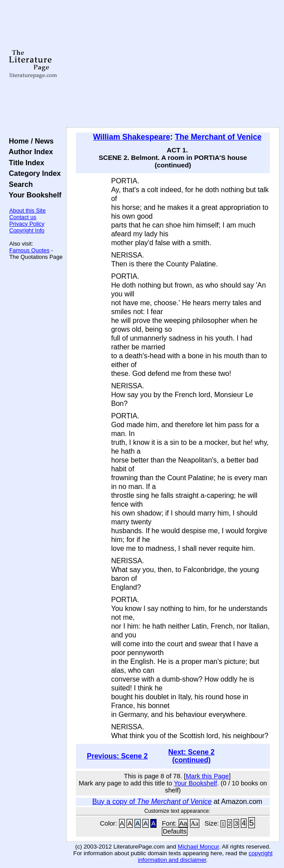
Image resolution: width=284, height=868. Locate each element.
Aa (183, 823)
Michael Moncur (198, 847)
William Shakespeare (132, 137)
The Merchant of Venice (219, 137)
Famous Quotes (29, 250)
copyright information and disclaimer (205, 857)
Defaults (175, 831)
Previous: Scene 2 (117, 756)
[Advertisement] (173, 64)
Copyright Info (27, 230)
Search (19, 184)
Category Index (33, 173)
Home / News (29, 141)
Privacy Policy (27, 224)
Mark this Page (207, 776)
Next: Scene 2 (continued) (192, 756)
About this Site (28, 210)
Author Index (29, 152)
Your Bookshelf (33, 195)
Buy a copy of (152, 802)
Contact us (23, 217)
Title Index (24, 163)
